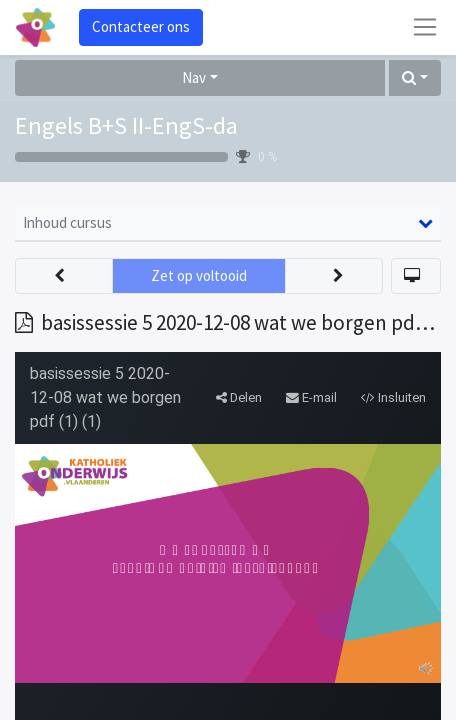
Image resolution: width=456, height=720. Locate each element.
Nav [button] (194, 77)
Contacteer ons (141, 26)
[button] (415, 78)
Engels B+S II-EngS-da (126, 125)
